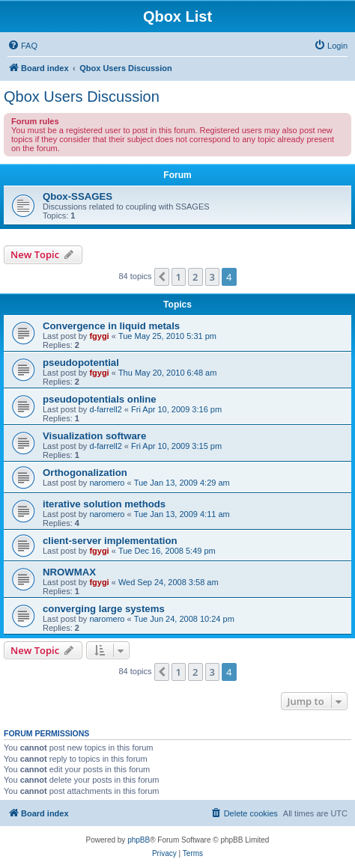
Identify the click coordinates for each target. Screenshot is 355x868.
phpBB (139, 840)
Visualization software (94, 436)
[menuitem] (22, 46)
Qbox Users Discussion (82, 97)
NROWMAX (69, 572)
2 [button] (195, 277)
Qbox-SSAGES (78, 196)
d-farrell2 (105, 409)
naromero (107, 483)
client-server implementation (110, 541)
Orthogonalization (85, 473)
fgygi (99, 336)
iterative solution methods (104, 504)
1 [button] (179, 277)
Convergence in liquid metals (111, 326)
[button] (162, 277)
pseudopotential (81, 363)
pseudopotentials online (100, 399)
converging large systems (104, 609)
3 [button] (212, 277)
